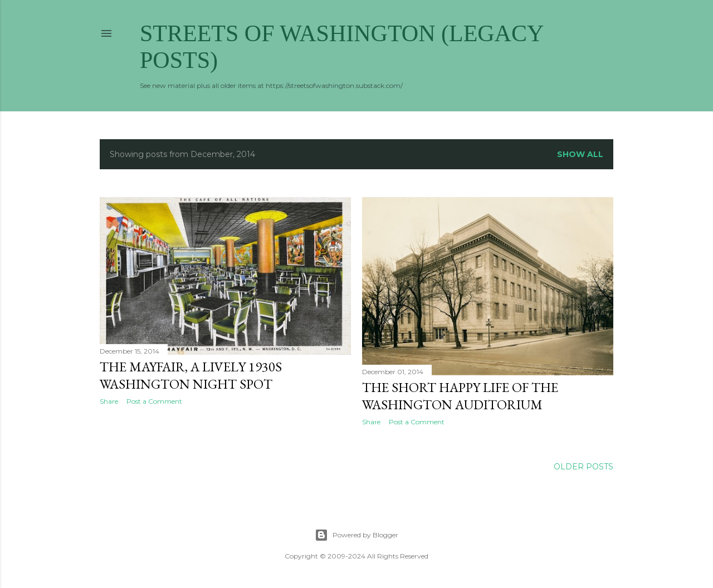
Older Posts (583, 467)
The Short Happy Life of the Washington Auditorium (460, 396)
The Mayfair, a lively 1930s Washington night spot (191, 375)
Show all (580, 154)
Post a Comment (154, 401)
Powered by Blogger (356, 535)
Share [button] (109, 401)
